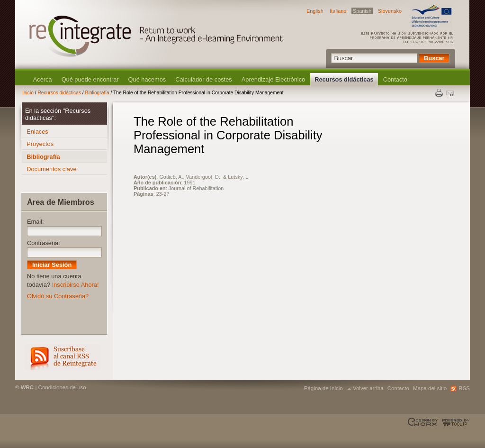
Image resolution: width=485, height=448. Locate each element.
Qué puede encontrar (90, 79)
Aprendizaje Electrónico (273, 79)
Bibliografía (97, 93)
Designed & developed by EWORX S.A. (424, 422)
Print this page (440, 93)
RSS (63, 357)
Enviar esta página (451, 93)
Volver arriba (368, 388)
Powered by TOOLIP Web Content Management (454, 422)
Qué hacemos (147, 79)
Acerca (43, 79)
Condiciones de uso (62, 387)
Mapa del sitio (430, 388)
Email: (36, 222)
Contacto (395, 79)
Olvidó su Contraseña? (58, 296)
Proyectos (40, 144)
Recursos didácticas (344, 79)
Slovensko (390, 11)
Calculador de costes (204, 79)
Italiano (338, 11)
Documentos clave (51, 169)
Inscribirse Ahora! (76, 285)
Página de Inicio (323, 388)
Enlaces (37, 132)
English (315, 11)
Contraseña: (44, 243)
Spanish (362, 11)
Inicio (28, 93)
